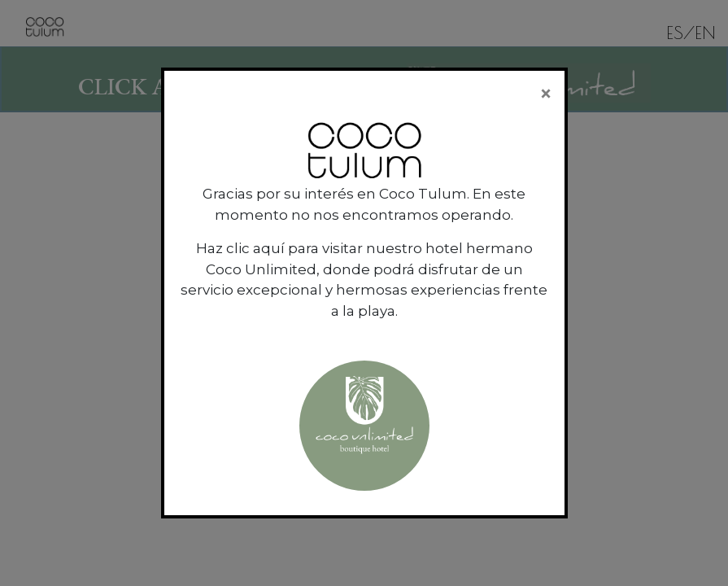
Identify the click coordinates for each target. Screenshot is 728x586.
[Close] (546, 94)
